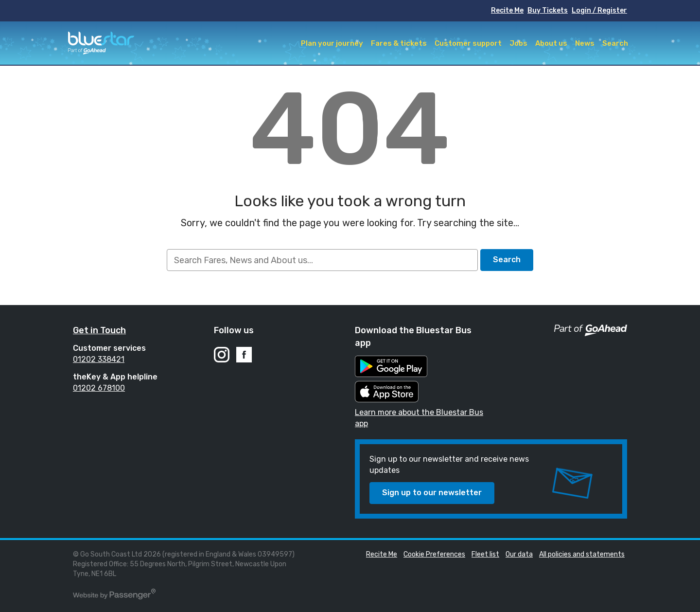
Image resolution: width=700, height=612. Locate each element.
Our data (519, 554)
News (585, 43)
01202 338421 (99, 359)
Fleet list (485, 554)
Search (615, 43)
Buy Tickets (548, 10)
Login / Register (599, 10)
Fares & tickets (399, 43)
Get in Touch (99, 330)
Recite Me (507, 10)
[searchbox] (322, 260)
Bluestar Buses (101, 43)
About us (551, 43)
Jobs (518, 43)
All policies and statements (582, 554)
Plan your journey (332, 43)
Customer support (468, 43)
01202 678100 (99, 388)
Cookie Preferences (434, 554)
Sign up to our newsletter (432, 493)
